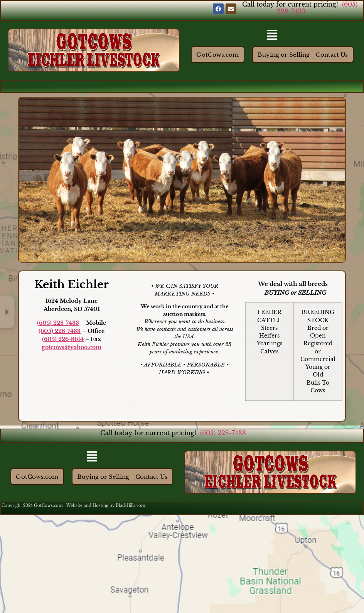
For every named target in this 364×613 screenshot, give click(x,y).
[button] (272, 35)
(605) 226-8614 (63, 339)
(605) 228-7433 (58, 323)
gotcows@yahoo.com (72, 347)
